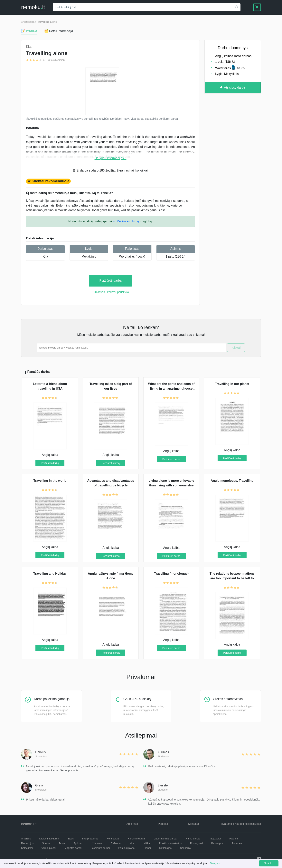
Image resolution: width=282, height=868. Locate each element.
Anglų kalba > (29, 22)
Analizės (26, 839)
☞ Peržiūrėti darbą (126, 221)
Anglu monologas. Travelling (232, 481)
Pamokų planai (127, 848)
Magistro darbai (73, 848)
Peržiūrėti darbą (111, 281)
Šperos (46, 843)
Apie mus (132, 824)
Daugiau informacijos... (111, 158)
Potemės (237, 843)
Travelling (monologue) (171, 574)
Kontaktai (194, 824)
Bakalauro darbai (100, 848)
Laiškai (146, 843)
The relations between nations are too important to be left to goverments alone (232, 578)
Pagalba (163, 824)
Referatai (116, 843)
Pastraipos (217, 843)
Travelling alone (47, 22)
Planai (147, 848)
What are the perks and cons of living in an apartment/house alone (171, 389)
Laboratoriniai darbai (166, 839)
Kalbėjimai (27, 848)
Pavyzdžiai (215, 839)
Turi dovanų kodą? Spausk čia (110, 292)
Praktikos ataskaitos (170, 843)
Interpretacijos (90, 839)
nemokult (33, 7)
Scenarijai (186, 848)
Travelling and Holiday (50, 574)
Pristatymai (196, 843)
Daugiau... (216, 863)
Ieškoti (236, 348)
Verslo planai (49, 848)
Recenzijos (27, 843)
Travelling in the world (50, 481)
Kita (45, 257)
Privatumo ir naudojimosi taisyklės (240, 824)
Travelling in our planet (232, 384)
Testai (62, 843)
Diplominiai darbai (49, 839)
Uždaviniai (96, 843)
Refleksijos (165, 848)
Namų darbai (193, 839)
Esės (71, 839)
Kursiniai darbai (137, 839)
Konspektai (113, 839)
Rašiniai (234, 839)
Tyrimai (78, 843)
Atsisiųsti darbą (233, 88)
